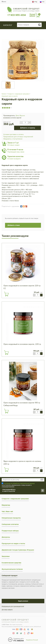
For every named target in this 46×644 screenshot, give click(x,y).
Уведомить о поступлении (13, 139)
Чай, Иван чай (7, 512)
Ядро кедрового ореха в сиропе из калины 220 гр (22, 463)
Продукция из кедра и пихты (13, 544)
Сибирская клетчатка (10, 524)
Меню (4, 2)
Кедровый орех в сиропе (10, 96)
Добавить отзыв (14, 225)
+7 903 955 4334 (17, 15)
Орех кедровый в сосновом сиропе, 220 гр (22, 344)
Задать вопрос (23, 601)
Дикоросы (6, 537)
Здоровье (6, 556)
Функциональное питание (12, 569)
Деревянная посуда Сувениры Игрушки (18, 550)
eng (35, 2)
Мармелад (6, 505)
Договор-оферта (7, 610)
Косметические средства (11, 563)
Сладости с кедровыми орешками (18, 94)
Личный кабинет (32, 15)
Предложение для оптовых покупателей (18, 137)
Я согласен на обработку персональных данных (19, 484)
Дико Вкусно (20, 116)
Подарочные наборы (10, 531)
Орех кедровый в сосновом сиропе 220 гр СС (22, 287)
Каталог (4, 94)
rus (42, 2)
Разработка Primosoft (32, 640)
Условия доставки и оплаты (13, 134)
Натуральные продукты (11, 518)
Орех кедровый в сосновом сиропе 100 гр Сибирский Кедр (22, 404)
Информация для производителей (13, 606)
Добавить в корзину (28, 128)
